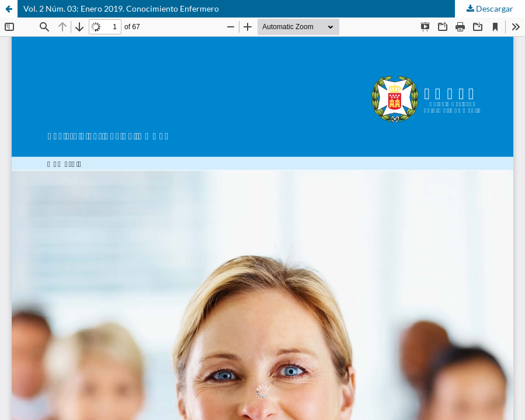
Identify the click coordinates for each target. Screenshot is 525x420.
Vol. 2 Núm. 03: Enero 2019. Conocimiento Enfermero (121, 8)
